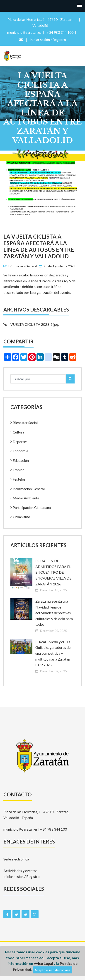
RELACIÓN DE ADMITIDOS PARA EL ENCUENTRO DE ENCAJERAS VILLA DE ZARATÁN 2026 (53, 572)
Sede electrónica (16, 859)
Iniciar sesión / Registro (22, 876)
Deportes (20, 442)
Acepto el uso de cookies (52, 970)
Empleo (19, 470)
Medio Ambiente (26, 498)
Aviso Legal (43, 963)
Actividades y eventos (20, 871)
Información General (22, 266)
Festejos (19, 479)
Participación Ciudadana (32, 507)
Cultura (18, 432)
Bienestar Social (25, 423)
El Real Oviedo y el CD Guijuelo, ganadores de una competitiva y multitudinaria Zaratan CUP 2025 (53, 653)
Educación (21, 460)
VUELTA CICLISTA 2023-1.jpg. (31, 324)
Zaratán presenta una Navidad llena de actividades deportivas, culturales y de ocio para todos (54, 613)
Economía (20, 451)
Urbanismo (21, 517)
